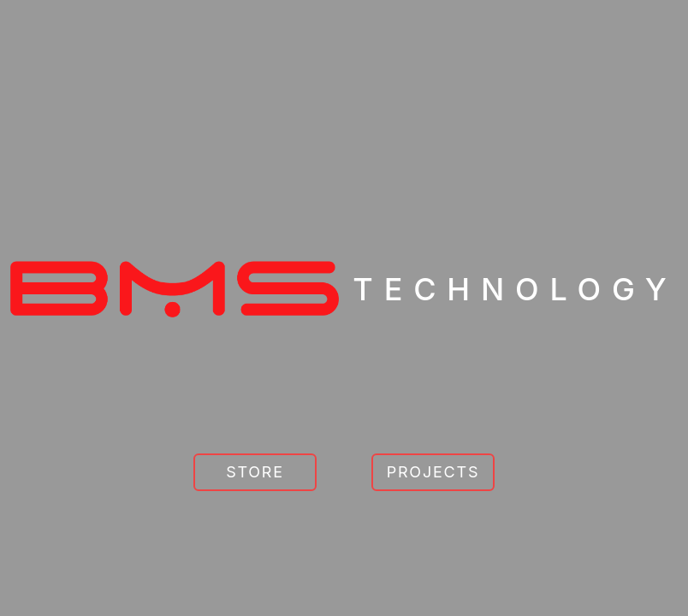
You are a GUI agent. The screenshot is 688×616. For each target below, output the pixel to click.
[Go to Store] (255, 472)
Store (255, 472)
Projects (433, 472)
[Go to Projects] (433, 472)
